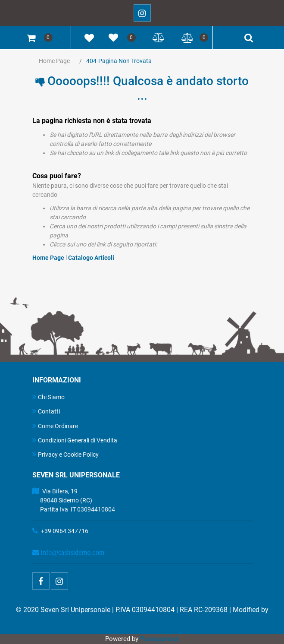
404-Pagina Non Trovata (119, 61)
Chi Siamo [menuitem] (48, 397)
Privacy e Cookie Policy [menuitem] (66, 454)
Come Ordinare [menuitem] (55, 426)
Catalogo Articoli (91, 258)
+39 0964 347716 (65, 531)
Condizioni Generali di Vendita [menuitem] (75, 440)
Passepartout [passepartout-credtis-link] (159, 639)
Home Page (54, 61)
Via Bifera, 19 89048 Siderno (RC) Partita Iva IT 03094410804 (74, 500)
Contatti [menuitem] (46, 411)
